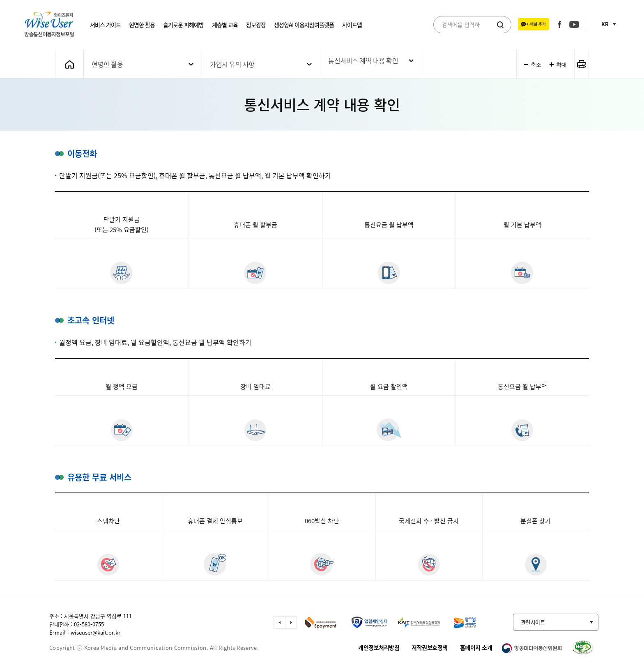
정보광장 (256, 25)
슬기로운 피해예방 (183, 25)
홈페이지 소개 (476, 647)
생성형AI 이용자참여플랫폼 (304, 25)
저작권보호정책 (430, 647)
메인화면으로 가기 (69, 64)
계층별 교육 (225, 25)
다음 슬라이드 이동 (291, 622)
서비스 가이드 (105, 25)
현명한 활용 (142, 25)
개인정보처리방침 (379, 647)
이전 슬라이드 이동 (279, 622)
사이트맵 (352, 25)
